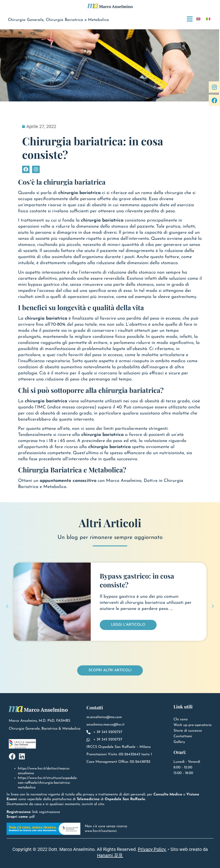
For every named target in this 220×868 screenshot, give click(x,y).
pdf (32, 817)
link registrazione (46, 812)
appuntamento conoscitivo (68, 481)
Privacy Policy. (152, 849)
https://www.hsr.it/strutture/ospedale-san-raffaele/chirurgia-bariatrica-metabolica (48, 783)
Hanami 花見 (110, 855)
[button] (7, 606)
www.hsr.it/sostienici (101, 831)
